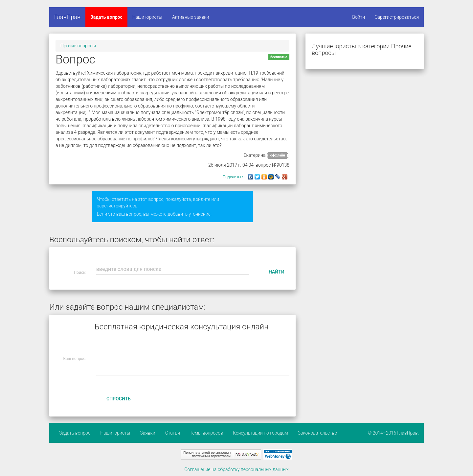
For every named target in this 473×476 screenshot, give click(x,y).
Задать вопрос (106, 17)
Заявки (147, 433)
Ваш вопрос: (75, 359)
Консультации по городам (260, 433)
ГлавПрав (67, 17)
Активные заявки (191, 17)
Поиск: (80, 273)
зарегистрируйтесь (117, 206)
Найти (277, 272)
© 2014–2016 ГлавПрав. (393, 433)
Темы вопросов (206, 433)
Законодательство (318, 433)
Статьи (173, 433)
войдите (202, 199)
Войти (359, 17)
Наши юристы (147, 17)
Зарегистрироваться (397, 17)
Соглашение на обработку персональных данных (236, 469)
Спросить (119, 399)
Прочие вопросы (78, 46)
